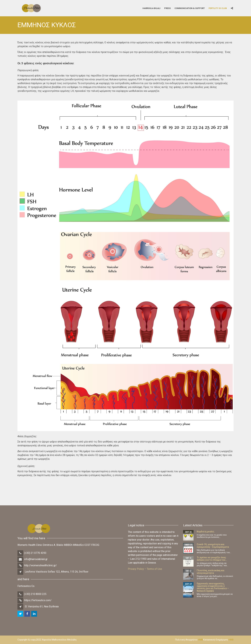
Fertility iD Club (218, 8)
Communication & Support (190, 8)
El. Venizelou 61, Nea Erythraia (42, 606)
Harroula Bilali (151, 8)
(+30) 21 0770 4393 (35, 553)
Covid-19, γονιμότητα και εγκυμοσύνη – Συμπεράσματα (213, 546)
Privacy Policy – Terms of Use (145, 569)
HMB (201, 640)
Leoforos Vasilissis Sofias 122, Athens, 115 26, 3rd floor (57, 572)
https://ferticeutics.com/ (38, 600)
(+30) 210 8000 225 (35, 594)
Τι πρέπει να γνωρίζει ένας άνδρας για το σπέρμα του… (212, 559)
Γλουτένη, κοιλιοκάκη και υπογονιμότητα (211, 572)
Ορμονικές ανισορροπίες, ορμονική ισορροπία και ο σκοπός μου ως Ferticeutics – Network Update (213, 587)
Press (167, 8)
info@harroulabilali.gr (36, 559)
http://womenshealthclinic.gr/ (40, 565)
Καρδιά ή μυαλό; (206, 532)
